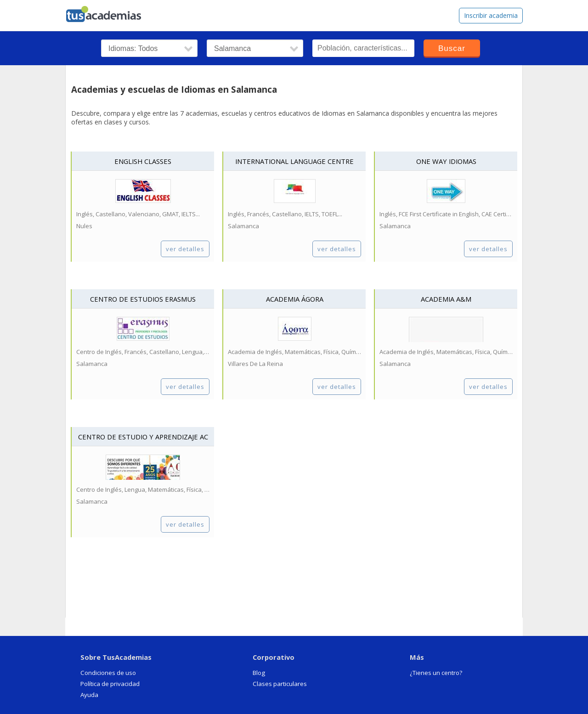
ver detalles (185, 249)
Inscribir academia (491, 15)
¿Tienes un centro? (436, 673)
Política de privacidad (110, 684)
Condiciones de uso (108, 673)
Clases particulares (280, 684)
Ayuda (89, 695)
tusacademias (109, 12)
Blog (259, 673)
